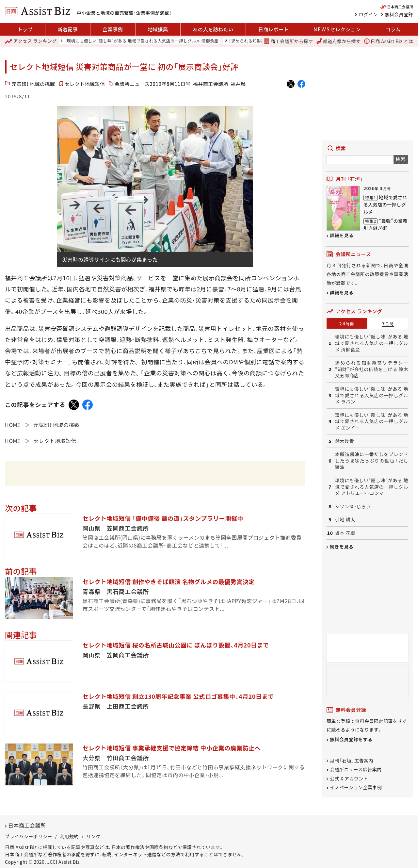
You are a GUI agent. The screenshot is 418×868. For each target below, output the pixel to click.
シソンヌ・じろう (353, 507)
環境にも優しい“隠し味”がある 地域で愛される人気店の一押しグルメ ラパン (372, 395)
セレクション (337, 29)
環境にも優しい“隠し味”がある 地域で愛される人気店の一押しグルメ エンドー (372, 421)
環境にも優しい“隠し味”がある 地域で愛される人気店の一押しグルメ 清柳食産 (143, 41)
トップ (25, 29)
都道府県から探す (339, 41)
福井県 (238, 84)
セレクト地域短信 (85, 84)
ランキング (31, 41)
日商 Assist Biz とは (389, 41)
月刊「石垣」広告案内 (352, 761)
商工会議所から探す (288, 41)
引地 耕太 (345, 520)
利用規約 (69, 836)
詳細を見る (342, 235)
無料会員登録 (399, 14)
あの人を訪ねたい (213, 29)
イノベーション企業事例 (356, 787)
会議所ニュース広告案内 (356, 770)
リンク (93, 836)
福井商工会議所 (211, 84)
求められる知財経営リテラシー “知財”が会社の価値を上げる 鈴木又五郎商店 (372, 369)
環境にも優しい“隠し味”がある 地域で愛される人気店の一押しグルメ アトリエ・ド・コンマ (372, 487)
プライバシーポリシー (29, 836)
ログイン (368, 14)
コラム (393, 29)
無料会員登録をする (351, 739)
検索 (401, 159)
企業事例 (113, 29)
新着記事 (68, 29)
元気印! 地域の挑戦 (33, 84)
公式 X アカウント (349, 778)
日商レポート (273, 29)
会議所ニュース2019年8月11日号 (153, 84)
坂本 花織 (345, 533)
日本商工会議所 (27, 825)
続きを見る (342, 547)
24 (347, 323)
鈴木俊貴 (345, 441)
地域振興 (158, 29)
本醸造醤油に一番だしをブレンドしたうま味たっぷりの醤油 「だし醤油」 (372, 461)
